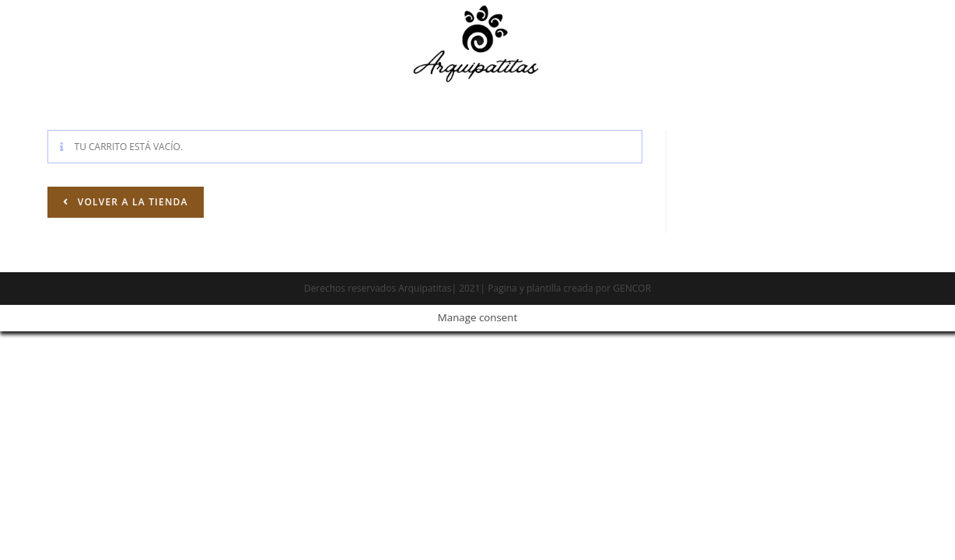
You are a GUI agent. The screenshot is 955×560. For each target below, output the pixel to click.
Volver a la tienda (131, 210)
